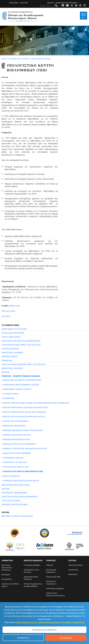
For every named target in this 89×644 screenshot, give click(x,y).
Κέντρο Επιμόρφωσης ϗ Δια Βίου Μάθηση (33, 585)
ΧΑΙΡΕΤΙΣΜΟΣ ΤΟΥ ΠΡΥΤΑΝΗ (14, 329)
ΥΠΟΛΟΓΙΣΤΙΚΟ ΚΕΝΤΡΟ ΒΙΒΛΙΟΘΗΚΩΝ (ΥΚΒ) (23, 471)
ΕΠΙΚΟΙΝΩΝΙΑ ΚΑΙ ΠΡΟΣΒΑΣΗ (67, 3)
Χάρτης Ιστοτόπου (75, 565)
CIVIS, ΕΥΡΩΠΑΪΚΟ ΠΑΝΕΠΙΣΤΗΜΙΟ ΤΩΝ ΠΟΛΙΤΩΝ (23, 364)
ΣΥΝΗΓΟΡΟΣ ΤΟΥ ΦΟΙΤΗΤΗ (15, 462)
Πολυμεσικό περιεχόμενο (51, 583)
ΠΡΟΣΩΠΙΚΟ (14, 3)
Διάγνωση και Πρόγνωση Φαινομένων (56, 594)
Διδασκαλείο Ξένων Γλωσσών (32, 571)
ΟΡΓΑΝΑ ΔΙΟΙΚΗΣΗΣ (10, 349)
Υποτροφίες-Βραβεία (32, 565)
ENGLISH (50, 3)
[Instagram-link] (80, 6)
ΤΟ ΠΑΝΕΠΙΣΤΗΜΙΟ (14, 59)
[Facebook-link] (63, 6)
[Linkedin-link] (76, 6)
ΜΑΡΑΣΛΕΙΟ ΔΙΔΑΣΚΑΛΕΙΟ (14, 426)
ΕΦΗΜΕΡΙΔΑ (7, 360)
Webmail (49, 565)
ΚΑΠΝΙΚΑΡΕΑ (9, 398)
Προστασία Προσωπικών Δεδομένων (7, 567)
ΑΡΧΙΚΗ (4, 59)
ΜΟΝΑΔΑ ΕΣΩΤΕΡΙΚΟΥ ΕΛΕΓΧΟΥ (17, 435)
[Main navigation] (83, 16)
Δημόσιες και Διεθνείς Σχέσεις (10, 585)
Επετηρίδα (6, 574)
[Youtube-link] (67, 6)
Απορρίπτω (23, 638)
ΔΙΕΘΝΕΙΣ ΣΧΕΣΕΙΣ (10, 356)
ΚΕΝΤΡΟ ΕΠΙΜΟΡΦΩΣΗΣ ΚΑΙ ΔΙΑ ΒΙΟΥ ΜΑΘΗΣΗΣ (24, 412)
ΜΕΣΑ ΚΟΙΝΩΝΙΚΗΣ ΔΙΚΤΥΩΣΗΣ (16, 485)
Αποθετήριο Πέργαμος (55, 588)
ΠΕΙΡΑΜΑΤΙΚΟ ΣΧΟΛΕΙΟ (13, 458)
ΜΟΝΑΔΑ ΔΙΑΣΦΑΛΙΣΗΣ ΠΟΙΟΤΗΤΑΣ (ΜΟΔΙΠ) (23, 430)
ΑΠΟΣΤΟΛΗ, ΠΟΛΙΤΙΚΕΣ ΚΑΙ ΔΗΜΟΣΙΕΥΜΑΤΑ (21, 341)
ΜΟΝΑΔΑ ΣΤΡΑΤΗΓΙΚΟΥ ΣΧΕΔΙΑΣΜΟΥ (19, 444)
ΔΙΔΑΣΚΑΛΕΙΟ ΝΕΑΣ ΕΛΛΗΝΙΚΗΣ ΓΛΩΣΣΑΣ (21, 384)
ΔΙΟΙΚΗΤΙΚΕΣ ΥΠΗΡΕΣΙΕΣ (12, 368)
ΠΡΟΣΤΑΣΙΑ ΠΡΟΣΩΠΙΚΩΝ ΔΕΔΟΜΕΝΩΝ (20, 497)
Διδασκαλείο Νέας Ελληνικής (31, 578)
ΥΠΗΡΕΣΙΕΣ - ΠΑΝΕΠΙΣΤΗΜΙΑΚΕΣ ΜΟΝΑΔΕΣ (21, 376)
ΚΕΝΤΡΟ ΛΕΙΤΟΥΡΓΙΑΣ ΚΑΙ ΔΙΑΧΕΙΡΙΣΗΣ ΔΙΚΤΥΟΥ (24, 417)
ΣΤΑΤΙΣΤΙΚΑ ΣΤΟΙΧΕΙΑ (11, 500)
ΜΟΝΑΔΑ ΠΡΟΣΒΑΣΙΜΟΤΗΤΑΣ (16, 439)
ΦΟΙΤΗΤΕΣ (24, 3)
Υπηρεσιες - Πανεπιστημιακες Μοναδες (36, 59)
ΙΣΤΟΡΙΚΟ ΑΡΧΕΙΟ (11, 394)
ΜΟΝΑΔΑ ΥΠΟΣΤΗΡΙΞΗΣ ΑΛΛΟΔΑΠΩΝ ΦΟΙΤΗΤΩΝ (25, 448)
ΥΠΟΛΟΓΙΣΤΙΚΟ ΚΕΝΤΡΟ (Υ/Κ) (16, 467)
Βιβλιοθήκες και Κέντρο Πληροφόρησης (18, 516)
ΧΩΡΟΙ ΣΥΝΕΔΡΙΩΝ (11, 476)
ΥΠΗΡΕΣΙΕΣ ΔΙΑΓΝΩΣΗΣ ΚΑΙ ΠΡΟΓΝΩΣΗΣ (21, 480)
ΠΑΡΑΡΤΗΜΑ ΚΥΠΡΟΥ (11, 337)
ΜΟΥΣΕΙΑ (6, 372)
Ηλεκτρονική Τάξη (53, 577)
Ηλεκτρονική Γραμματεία (51, 571)
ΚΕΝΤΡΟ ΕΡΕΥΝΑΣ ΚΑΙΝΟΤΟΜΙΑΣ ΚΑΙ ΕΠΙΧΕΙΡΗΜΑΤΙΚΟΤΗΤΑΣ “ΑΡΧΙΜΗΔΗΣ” (36, 403)
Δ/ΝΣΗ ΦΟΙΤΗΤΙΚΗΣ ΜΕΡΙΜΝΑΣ (17, 453)
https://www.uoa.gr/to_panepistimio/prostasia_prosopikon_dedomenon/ (51, 622)
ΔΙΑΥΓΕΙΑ (5, 489)
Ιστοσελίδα (6, 316)
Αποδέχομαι (66, 638)
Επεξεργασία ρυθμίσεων (44, 630)
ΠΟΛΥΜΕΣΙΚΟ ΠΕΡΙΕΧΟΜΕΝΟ (14, 493)
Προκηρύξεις (7, 579)
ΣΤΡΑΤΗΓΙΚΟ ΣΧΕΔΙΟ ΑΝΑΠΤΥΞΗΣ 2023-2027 (21, 345)
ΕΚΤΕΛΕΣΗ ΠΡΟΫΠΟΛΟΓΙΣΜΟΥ (15, 504)
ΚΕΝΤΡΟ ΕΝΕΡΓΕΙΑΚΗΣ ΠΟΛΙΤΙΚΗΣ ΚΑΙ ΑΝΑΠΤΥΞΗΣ (25, 407)
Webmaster (73, 574)
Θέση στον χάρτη (9, 311)
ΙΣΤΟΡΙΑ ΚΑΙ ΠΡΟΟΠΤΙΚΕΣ (13, 333)
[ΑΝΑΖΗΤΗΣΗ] (49, 5)
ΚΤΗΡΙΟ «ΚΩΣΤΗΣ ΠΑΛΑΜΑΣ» (16, 421)
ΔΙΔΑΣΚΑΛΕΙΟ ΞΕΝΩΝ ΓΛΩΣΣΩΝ (17, 389)
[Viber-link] (85, 6)
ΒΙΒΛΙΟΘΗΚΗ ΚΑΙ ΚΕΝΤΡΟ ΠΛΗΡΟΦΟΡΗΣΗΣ (22, 380)
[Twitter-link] (72, 6)
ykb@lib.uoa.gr (14, 306)
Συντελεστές (73, 570)
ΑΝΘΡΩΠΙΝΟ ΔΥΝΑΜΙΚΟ (12, 353)
